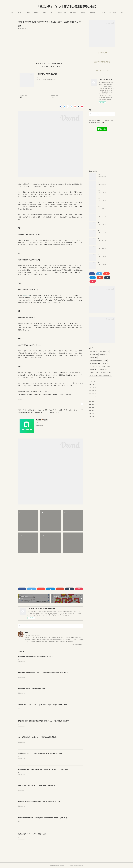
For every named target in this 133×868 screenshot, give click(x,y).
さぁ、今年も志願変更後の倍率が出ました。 (28, 741)
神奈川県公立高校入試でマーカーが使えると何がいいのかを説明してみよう (39, 802)
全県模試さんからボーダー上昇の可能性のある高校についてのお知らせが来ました (41, 753)
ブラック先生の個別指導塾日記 (98, 360)
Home (16, 13)
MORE (115, 13)
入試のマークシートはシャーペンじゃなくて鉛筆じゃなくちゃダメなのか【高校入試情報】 (43, 705)
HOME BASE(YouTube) (102, 71)
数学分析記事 (26, 295)
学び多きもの (107, 366)
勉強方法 (93, 369)
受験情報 (32, 13)
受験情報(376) (20, 399)
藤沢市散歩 (94, 354)
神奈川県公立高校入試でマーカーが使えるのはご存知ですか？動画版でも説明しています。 (40, 805)
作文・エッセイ (95, 366)
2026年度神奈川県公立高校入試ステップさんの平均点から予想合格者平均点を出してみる (43, 673)
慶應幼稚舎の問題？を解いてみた (106, 198)
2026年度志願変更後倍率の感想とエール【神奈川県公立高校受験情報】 (38, 737)
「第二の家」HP (102, 53)
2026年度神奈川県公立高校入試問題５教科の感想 (31, 689)
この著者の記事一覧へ (77, 645)
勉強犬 (27, 632)
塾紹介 (24, 13)
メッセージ (107, 13)
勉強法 (49, 13)
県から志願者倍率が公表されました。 (27, 773)
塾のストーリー (106, 372)
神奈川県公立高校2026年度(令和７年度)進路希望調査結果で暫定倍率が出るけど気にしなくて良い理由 (46, 818)
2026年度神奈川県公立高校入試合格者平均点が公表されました (35, 656)
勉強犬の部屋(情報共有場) (102, 62)
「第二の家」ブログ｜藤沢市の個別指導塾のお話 (66, 7)
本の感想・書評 (66, 13)
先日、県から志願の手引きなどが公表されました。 (30, 837)
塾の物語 (88, 13)
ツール (57, 13)
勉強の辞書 (97, 13)
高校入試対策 (78, 13)
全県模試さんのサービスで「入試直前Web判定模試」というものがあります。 (36, 789)
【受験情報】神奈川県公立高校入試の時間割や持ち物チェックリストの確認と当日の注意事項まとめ (46, 721)
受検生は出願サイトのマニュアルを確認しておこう (32, 834)
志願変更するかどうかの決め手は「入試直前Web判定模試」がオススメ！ (38, 786)
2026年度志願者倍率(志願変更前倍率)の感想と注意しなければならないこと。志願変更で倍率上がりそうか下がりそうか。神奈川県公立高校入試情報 (59, 769)
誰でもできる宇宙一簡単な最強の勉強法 (101, 375)
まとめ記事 (104, 354)
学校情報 (41, 13)
